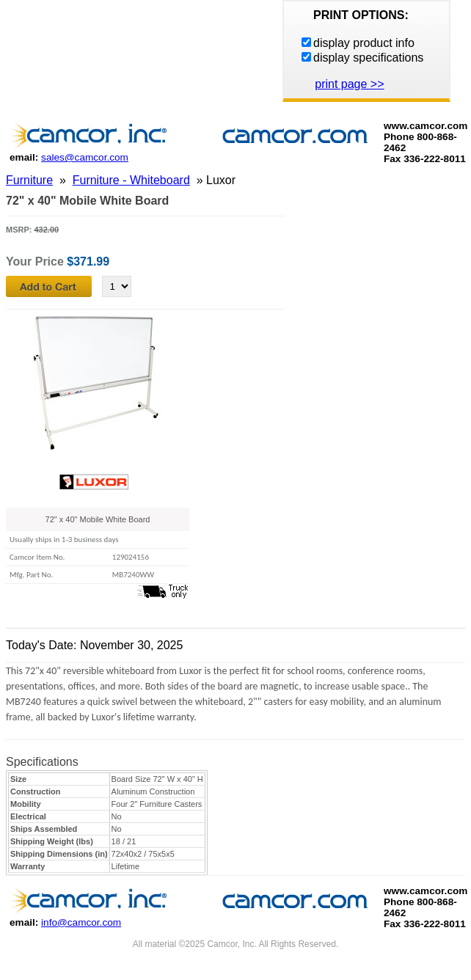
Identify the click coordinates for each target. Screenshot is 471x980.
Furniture (29, 180)
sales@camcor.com (85, 157)
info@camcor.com (81, 922)
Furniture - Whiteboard (131, 180)
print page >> (349, 84)
